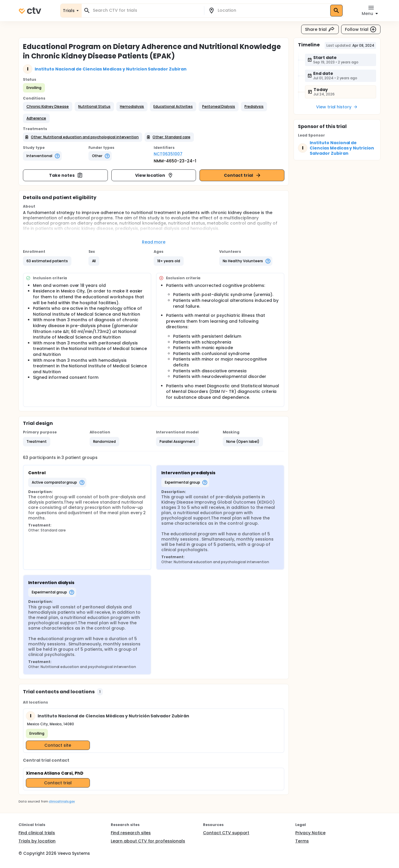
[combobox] (146, 10)
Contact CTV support (226, 833)
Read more (154, 242)
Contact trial (243, 175)
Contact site (58, 745)
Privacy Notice (310, 833)
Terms (302, 841)
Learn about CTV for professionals (148, 841)
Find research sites (131, 833)
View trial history (337, 107)
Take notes (66, 175)
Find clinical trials (37, 833)
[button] (48, 107)
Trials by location (37, 841)
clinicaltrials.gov (62, 801)
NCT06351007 (168, 154)
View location (154, 175)
